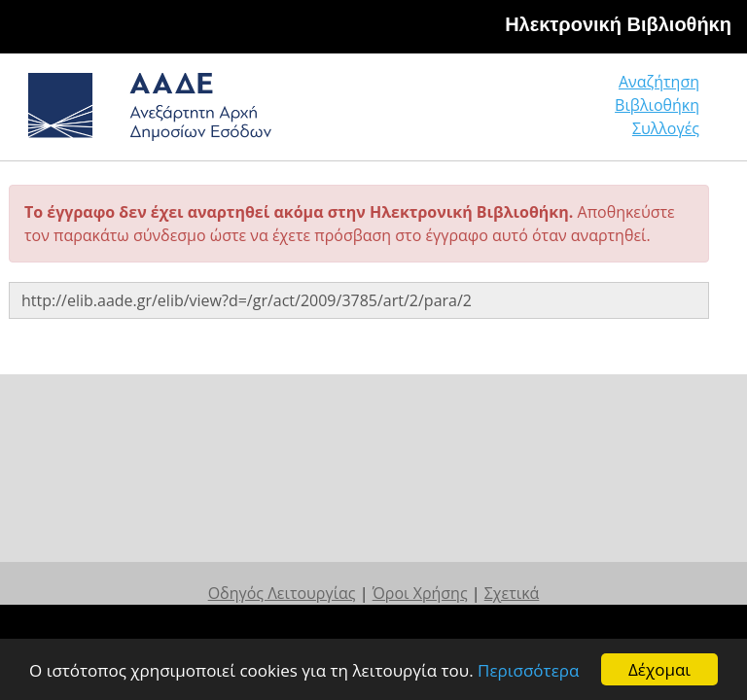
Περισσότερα (528, 670)
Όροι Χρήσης (420, 593)
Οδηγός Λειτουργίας (282, 593)
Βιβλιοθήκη (657, 105)
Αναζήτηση (659, 82)
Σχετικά (512, 593)
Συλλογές (666, 128)
